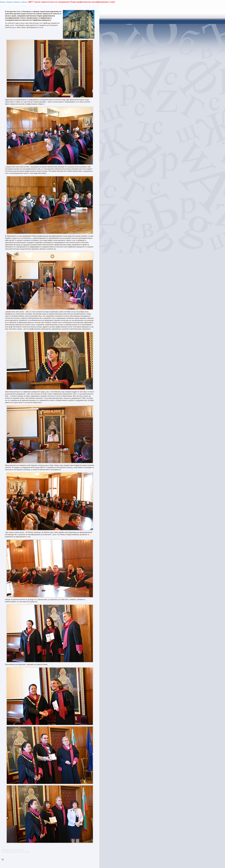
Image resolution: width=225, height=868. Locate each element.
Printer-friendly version (3, 860)
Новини (9, 2)
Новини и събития (20, 2)
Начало (3, 2)
